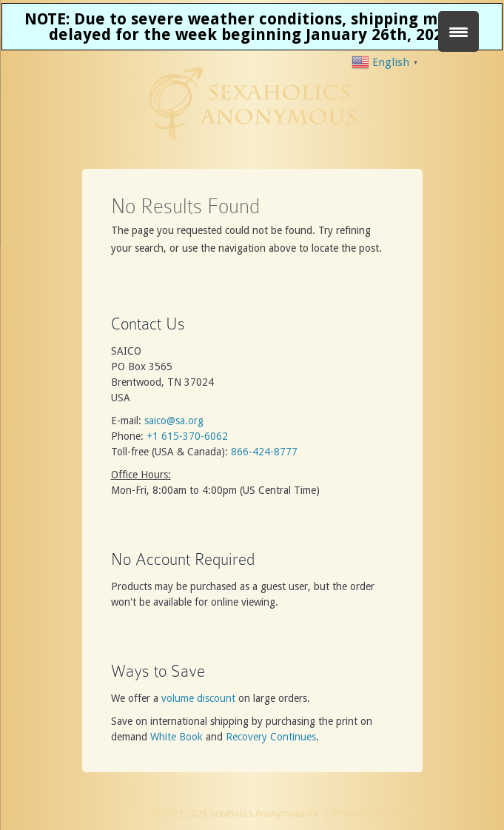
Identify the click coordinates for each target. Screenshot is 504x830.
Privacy (349, 814)
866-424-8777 (264, 452)
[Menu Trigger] (458, 31)
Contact (396, 814)
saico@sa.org (174, 421)
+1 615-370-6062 (187, 436)
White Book (177, 737)
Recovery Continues (271, 737)
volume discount (198, 698)
